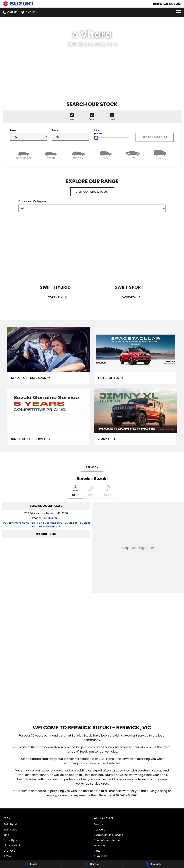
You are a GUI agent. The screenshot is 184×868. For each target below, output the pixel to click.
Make (29, 134)
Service (99, 824)
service (125, 770)
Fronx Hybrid (11, 840)
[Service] (92, 864)
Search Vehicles (155, 137)
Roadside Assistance (107, 840)
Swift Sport (10, 830)
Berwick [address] (92, 467)
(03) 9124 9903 (51, 518)
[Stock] (31, 864)
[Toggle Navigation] (179, 12)
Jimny (7, 856)
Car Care (100, 830)
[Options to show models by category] (92, 208)
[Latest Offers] (135, 355)
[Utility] (133, 155)
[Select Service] (92, 492)
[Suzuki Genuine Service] (49, 417)
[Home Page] (18, 4)
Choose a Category (92, 206)
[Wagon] (78, 155)
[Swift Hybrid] (55, 265)
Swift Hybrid (11, 824)
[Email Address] (46, 525)
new (93, 763)
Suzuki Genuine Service (109, 835)
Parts (97, 851)
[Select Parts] (108, 492)
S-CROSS (9, 851)
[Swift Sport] (129, 265)
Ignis (6, 835)
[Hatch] (24, 155)
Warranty (100, 845)
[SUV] (106, 155)
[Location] (76, 492)
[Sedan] (51, 155)
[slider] (96, 138)
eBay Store (101, 856)
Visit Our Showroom (92, 192)
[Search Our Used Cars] (49, 355)
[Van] (160, 155)
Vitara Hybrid (12, 845)
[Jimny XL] (135, 417)
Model (71, 134)
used (104, 763)
